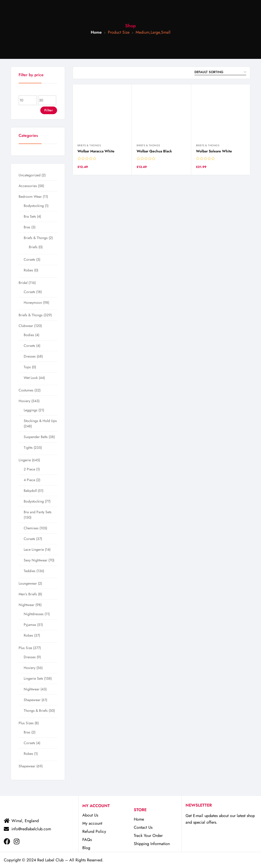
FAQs (87, 840)
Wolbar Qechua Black (154, 151)
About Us (90, 815)
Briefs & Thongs (89, 145)
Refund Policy (94, 831)
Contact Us (143, 827)
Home (96, 32)
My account (92, 823)
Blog (86, 848)
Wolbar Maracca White (96, 151)
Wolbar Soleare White (214, 151)
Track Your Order (148, 836)
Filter (49, 110)
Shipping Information (152, 844)
